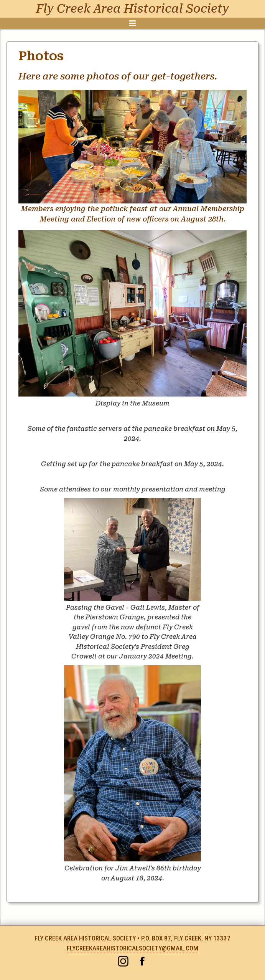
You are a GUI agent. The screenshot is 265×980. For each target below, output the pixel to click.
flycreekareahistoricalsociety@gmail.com (132, 948)
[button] (132, 23)
